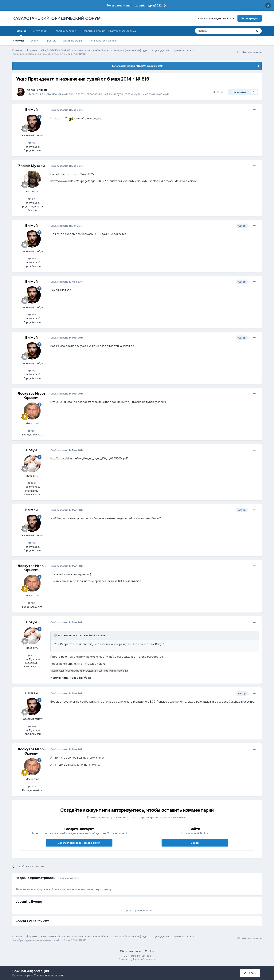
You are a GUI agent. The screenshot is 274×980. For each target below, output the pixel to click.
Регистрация (250, 18)
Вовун (31, 450)
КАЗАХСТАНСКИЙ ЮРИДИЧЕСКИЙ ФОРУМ (57, 18)
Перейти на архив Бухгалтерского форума (109, 31)
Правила (51, 41)
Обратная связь (131, 951)
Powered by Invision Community (137, 959)
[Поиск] (214, 31)
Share (218, 92)
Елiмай (42, 90)
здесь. (98, 118)
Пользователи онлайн (103, 41)
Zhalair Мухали (31, 166)
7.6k (32, 143)
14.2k (32, 483)
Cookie (150, 951)
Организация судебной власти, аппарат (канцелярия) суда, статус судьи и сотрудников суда (107, 94)
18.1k (32, 431)
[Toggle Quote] (56, 635)
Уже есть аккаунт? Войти (216, 18)
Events (35, 41)
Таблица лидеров (65, 31)
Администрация (73, 41)
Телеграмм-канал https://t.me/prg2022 (134, 5)
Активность (40, 31)
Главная (21, 33)
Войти (195, 843)
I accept (251, 973)
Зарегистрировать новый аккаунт (79, 843)
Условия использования (49, 975)
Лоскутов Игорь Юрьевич (31, 396)
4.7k (32, 199)
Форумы (18, 41)
